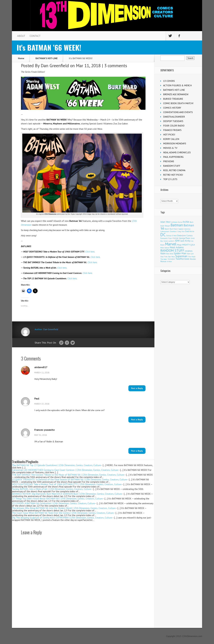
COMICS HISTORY (172, 108)
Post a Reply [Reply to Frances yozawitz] (137, 451)
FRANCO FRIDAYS (172, 130)
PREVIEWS (169, 161)
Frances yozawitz (45, 430)
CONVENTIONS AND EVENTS (178, 112)
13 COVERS (169, 81)
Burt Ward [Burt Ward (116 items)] (174, 229)
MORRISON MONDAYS (175, 143)
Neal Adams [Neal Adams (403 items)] (177, 247)
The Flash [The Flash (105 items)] (192, 257)
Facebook (67, 343)
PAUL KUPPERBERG (173, 157)
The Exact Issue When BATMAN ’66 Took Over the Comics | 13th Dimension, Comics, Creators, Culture (63, 513)
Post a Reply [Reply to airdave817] (137, 388)
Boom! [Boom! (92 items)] (167, 229)
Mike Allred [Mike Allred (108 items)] (165, 248)
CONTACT (35, 36)
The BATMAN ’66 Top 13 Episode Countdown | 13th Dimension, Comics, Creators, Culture (56, 465)
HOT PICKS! (169, 134)
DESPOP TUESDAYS (173, 121)
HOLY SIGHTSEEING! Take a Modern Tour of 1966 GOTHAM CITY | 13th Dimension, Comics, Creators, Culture (67, 484)
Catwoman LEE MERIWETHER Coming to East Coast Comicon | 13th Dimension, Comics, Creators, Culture (65, 470)
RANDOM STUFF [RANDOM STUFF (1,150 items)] (172, 250)
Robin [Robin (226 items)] (163, 253)
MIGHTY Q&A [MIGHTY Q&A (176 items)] (189, 245)
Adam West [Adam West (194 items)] (165, 222)
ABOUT (21, 36)
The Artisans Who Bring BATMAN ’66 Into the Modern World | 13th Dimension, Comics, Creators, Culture (64, 508)
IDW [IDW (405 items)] (177, 241)
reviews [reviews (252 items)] (189, 251)
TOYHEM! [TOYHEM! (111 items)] (171, 259)
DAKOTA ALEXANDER (174, 117)
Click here (90, 252)
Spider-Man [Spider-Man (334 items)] (180, 253)
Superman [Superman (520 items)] (181, 256)
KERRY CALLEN (171, 139)
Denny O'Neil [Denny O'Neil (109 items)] (171, 236)
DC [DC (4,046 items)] (163, 235)
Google (61, 343)
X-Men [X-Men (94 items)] (169, 262)
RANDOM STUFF (172, 166)
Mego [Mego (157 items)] (179, 245)
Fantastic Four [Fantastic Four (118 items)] (166, 238)
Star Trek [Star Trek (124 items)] (164, 256)
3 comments (116, 65)
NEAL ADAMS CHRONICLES (177, 152)
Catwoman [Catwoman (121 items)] (165, 231)
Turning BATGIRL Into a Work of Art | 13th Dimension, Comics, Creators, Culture (52, 489)
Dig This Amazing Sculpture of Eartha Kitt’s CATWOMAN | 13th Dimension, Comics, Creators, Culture (62, 518)
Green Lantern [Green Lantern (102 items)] (169, 241)
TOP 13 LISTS (170, 179)
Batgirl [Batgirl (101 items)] (168, 226)
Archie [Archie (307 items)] (186, 222)
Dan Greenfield (55, 65)
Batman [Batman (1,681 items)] (177, 225)
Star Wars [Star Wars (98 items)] (171, 257)
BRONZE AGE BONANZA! (176, 94)
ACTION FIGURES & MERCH (177, 85)
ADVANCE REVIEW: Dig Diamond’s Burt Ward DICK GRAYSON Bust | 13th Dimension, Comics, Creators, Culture (67, 494)
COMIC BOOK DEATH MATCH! (178, 103)
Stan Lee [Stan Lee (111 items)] (190, 254)
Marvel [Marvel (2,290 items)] (171, 244)
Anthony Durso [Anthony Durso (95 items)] (177, 222)
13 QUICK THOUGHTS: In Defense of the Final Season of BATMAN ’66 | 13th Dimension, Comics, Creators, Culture (70, 479)
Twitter (73, 343)
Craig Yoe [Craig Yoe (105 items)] (181, 231)
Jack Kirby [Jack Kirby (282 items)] (185, 241)
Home (21, 58)
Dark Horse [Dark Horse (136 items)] (190, 231)
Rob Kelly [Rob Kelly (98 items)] (170, 254)
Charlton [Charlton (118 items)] (173, 231)
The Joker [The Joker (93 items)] (164, 259)
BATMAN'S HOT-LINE (47, 58)
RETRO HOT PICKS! (173, 175)
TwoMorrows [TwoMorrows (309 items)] (182, 259)
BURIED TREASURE (173, 99)
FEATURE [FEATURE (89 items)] (175, 238)
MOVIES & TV (170, 148)
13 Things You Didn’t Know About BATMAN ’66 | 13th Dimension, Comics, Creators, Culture (57, 498)
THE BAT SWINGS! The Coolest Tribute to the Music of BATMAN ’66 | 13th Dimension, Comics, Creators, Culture (68, 475)
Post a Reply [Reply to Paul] (137, 420)
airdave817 (41, 367)
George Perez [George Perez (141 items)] (185, 238)
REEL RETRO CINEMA (174, 170)
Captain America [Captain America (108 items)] (184, 229)
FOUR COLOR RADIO (174, 126)
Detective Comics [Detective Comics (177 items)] (185, 235)
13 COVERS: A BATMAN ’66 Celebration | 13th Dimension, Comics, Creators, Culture (53, 503)
